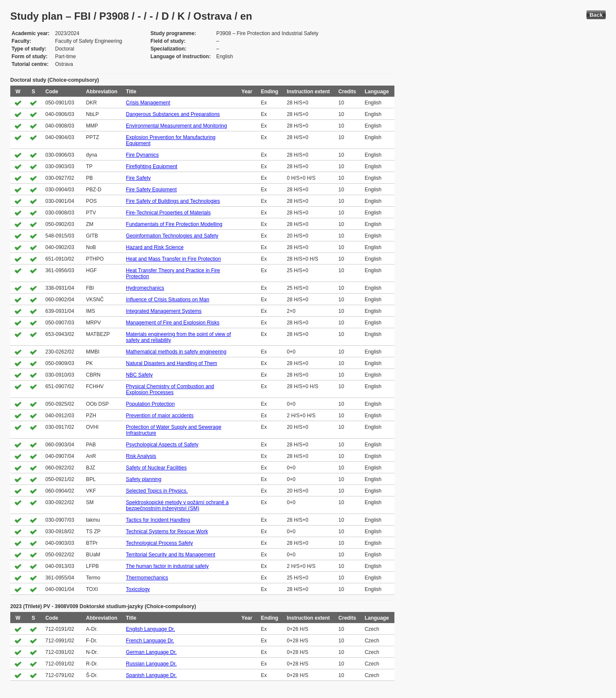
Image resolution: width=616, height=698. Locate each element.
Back (596, 15)
